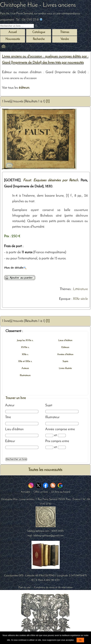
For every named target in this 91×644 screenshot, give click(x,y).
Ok (80, 640)
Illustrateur (52, 417)
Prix (48, 441)
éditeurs (24, 88)
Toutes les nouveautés (45, 470)
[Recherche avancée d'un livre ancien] (16, 459)
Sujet (49, 405)
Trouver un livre (16, 398)
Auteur (10, 405)
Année (50, 429)
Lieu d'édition (14, 429)
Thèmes (65, 289)
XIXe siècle (80, 299)
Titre (8, 417)
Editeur (10, 441)
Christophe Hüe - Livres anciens (38, 5)
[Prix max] (62, 447)
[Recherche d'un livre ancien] (17, 26)
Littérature (80, 289)
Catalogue (39, 32)
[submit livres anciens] (37, 26)
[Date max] (62, 435)
